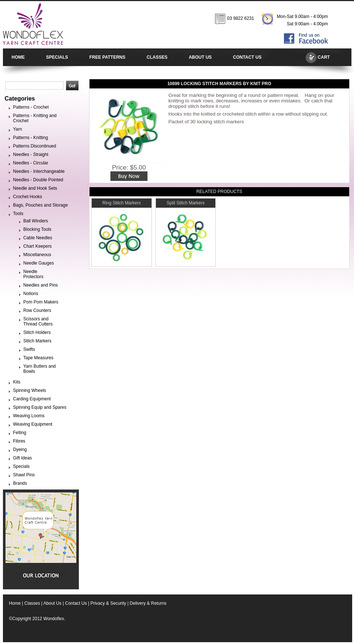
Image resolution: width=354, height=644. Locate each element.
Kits (17, 382)
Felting (20, 433)
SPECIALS (57, 57)
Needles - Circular (31, 163)
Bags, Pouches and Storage (41, 205)
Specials (21, 466)
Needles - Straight (31, 154)
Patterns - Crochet (31, 107)
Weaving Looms (29, 416)
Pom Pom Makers (41, 302)
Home (15, 603)
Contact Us (76, 603)
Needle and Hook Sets (35, 188)
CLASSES (157, 57)
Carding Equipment (32, 399)
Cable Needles (38, 238)
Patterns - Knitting (31, 138)
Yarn (18, 129)
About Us (52, 603)
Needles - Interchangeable (39, 171)
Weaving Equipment (33, 424)
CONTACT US (247, 57)
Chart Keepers (38, 246)
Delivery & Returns (148, 603)
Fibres (19, 441)
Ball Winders (36, 221)
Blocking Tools (38, 229)
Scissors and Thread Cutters (38, 321)
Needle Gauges (39, 263)
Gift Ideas (23, 458)
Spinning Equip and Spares (40, 407)
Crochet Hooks (28, 197)
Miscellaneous (37, 255)
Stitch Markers (38, 341)
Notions (31, 294)
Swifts (29, 349)
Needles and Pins (41, 285)
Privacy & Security (108, 603)
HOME (18, 57)
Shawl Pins (24, 475)
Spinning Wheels (30, 390)
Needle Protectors (34, 274)
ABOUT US (200, 57)
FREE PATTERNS (107, 57)
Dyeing (20, 450)
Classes (32, 603)
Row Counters (37, 310)
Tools (18, 214)
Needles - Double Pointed (38, 180)
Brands (20, 483)
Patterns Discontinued (35, 146)
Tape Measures (39, 358)
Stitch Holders (37, 332)
